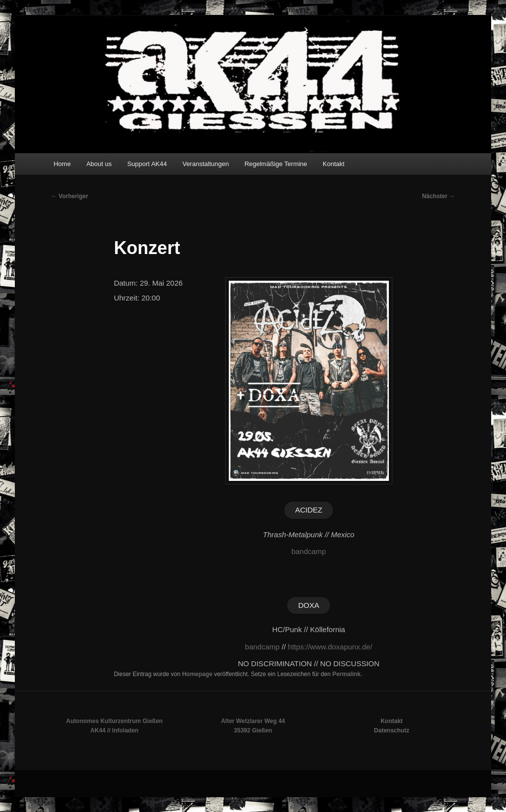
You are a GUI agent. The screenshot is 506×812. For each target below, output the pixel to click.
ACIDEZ (309, 510)
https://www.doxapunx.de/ (330, 647)
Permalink (346, 674)
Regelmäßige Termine (276, 164)
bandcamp (309, 551)
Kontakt (334, 164)
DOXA (309, 605)
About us (99, 164)
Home (62, 164)
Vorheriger (69, 196)
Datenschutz (392, 730)
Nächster (439, 196)
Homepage (197, 674)
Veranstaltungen (206, 164)
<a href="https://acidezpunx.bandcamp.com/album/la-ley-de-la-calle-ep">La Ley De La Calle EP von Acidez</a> (309, 573)
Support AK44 (147, 164)
